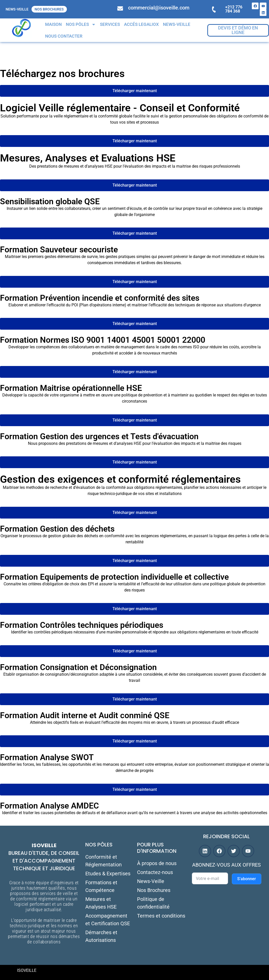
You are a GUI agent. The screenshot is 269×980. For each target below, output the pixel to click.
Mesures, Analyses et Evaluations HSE (88, 158)
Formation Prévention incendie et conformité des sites (100, 298)
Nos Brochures (49, 9)
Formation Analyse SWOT (47, 757)
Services (110, 24)
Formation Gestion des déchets (57, 529)
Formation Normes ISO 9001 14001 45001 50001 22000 (103, 340)
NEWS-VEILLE (17, 9)
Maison (53, 24)
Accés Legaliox (141, 24)
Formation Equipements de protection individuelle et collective (114, 577)
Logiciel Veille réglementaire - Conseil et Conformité (120, 108)
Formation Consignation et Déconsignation (78, 667)
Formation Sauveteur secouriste (59, 250)
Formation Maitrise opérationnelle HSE (71, 388)
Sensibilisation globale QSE (50, 201)
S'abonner (247, 879)
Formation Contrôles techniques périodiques (82, 625)
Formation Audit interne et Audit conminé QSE (85, 715)
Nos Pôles (81, 24)
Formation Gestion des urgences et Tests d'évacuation (99, 436)
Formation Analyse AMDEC (49, 806)
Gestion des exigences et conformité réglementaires (120, 479)
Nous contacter (64, 36)
